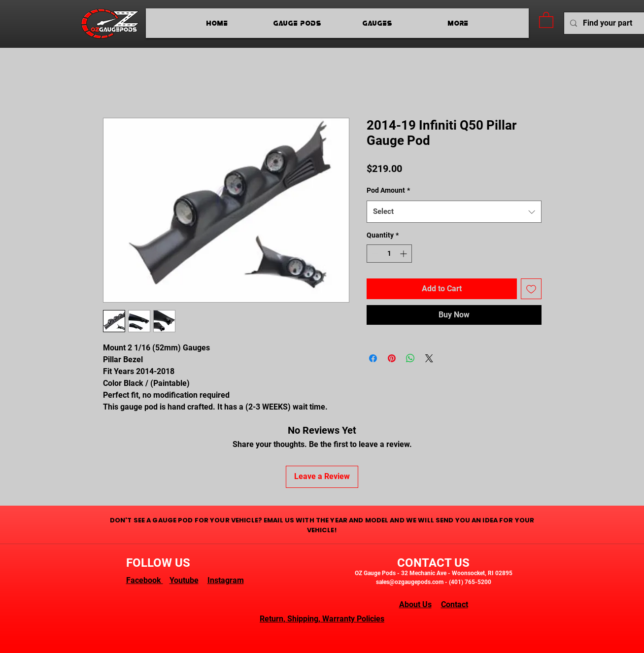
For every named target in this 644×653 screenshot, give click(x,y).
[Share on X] (429, 358)
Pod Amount (388, 190)
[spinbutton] (389, 254)
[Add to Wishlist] (531, 289)
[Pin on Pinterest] (392, 358)
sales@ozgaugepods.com (410, 582)
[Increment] (404, 254)
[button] (546, 19)
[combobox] (454, 212)
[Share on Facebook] (373, 358)
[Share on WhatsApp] (410, 358)
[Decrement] (374, 254)
